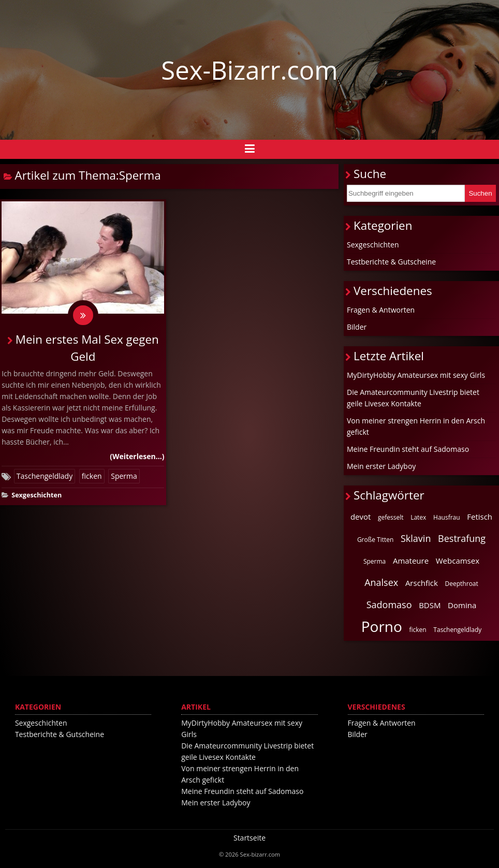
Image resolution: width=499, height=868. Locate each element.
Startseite (250, 838)
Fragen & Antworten (381, 310)
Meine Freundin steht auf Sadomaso (408, 449)
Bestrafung (462, 538)
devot (361, 517)
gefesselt (391, 517)
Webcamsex (458, 561)
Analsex (381, 582)
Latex (418, 517)
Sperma (124, 476)
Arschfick (422, 583)
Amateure (411, 561)
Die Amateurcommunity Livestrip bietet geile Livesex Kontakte (413, 398)
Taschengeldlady (45, 476)
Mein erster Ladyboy (381, 466)
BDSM (430, 605)
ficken (92, 476)
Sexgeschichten (36, 496)
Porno (382, 626)
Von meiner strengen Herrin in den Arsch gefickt (416, 426)
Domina (462, 605)
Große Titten (375, 540)
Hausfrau (447, 517)
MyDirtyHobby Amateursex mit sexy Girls (416, 375)
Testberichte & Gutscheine (391, 262)
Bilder (357, 327)
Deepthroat (462, 584)
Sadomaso (389, 605)
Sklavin (416, 538)
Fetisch (480, 517)
